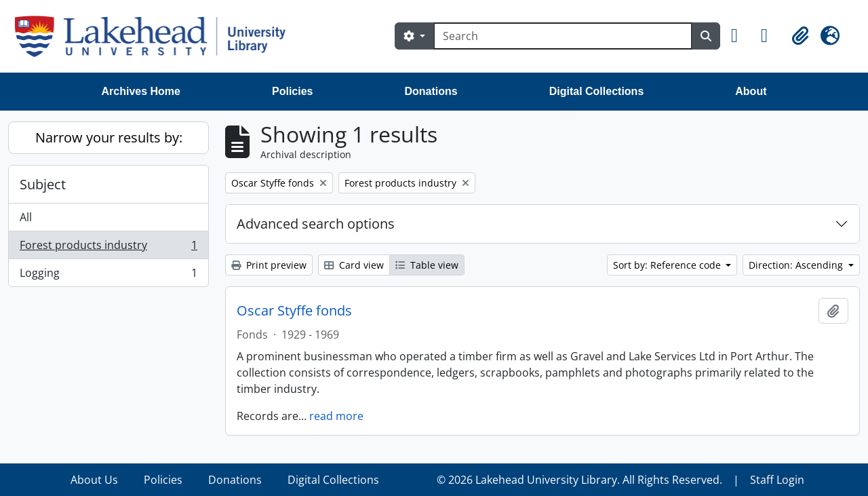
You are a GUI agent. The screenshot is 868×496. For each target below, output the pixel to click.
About (751, 91)
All (26, 217)
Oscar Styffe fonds (294, 311)
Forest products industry (108, 248)
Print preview (269, 265)
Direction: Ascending (797, 265)
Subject (43, 184)
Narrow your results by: (109, 137)
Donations (431, 91)
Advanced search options (316, 224)
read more (336, 416)
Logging (108, 275)
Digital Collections (597, 91)
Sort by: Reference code (668, 265)
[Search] (563, 36)
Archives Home (141, 91)
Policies (292, 91)
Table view (427, 265)
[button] (741, 36)
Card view (354, 265)
